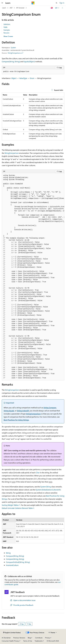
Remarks (6, 33)
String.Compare (50, 408)
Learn (4, 8)
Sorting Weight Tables (10, 505)
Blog (29, 638)
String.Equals (9, 411)
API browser (20, 8)
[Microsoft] (33, 3)
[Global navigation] (2, 3)
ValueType (23, 78)
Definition (7, 24)
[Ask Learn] (52, 8)
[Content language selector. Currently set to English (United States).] (12, 633)
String (8, 553)
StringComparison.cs (15, 53)
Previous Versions (19, 638)
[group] (33, 277)
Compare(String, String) (11, 61)
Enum (32, 78)
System (13, 48)
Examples (7, 30)
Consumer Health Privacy (10, 641)
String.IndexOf (23, 411)
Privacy (48, 638)
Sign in (62, 3)
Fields (5, 27)
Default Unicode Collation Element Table (17, 508)
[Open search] (56, 3)
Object (14, 78)
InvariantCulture (12, 565)
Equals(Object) (29, 61)
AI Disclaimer (6, 638)
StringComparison (12, 153)
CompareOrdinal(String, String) (18, 562)
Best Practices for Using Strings (16, 420)
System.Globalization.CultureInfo (48, 490)
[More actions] (62, 8)
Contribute (39, 638)
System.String (46, 487)
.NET (11, 8)
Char (38, 473)
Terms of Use (28, 641)
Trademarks (39, 641)
